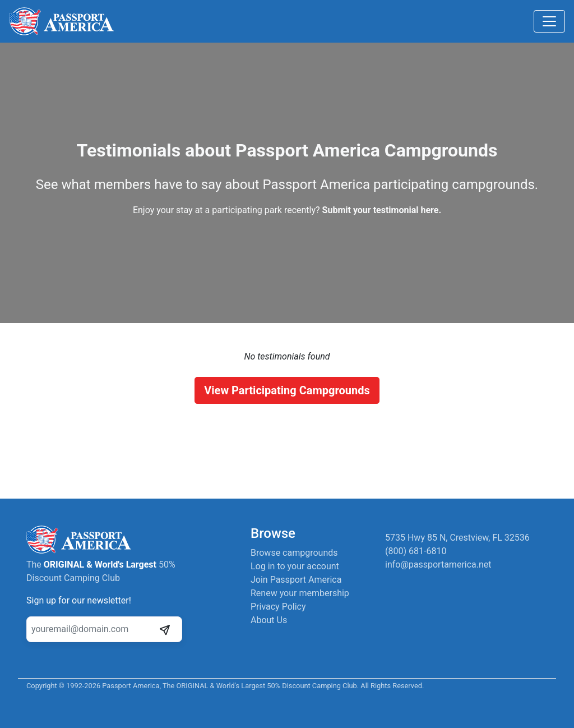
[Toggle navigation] (549, 21)
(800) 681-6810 (416, 551)
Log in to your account (295, 566)
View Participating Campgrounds (287, 390)
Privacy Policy (278, 607)
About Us (269, 620)
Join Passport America (296, 580)
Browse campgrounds (294, 553)
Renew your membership (300, 593)
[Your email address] (92, 629)
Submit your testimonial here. (382, 210)
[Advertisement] (287, 443)
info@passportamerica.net (438, 565)
